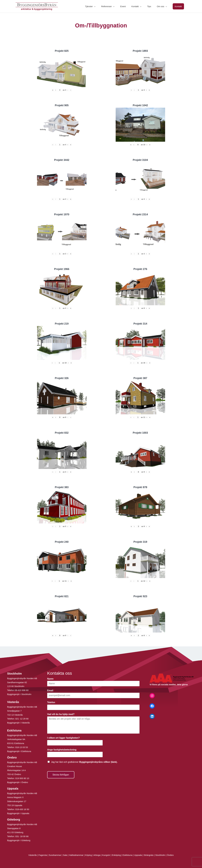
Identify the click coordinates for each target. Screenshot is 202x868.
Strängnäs (149, 855)
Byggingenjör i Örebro (18, 782)
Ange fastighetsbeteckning (63, 750)
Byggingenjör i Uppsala (18, 813)
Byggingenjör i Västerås (18, 723)
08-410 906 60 (22, 690)
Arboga (97, 855)
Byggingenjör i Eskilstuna (19, 751)
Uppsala (138, 855)
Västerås (33, 855)
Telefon (52, 702)
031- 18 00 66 (22, 836)
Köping (89, 855)
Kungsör (106, 855)
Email (51, 690)
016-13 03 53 (21, 747)
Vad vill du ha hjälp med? (62, 714)
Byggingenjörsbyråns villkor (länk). (98, 762)
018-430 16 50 (22, 809)
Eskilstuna (128, 855)
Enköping (116, 855)
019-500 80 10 (22, 778)
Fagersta (43, 855)
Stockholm (160, 855)
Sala (65, 855)
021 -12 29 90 (22, 719)
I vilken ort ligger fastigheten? (64, 738)
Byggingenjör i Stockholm (19, 694)
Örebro (170, 855)
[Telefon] (93, 707)
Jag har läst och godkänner (84, 762)
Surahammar (55, 855)
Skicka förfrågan (61, 775)
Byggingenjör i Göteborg (19, 840)
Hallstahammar (76, 855)
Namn (51, 679)
